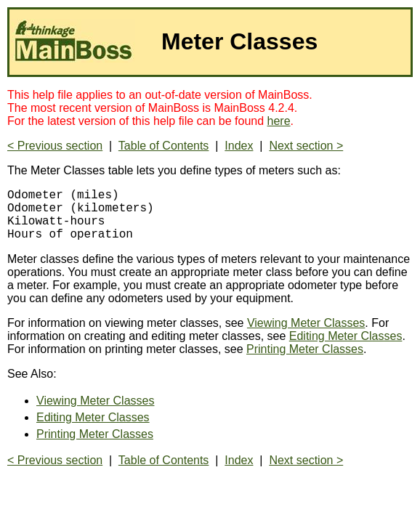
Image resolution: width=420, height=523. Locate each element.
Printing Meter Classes (305, 361)
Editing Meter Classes (346, 348)
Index (239, 146)
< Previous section (55, 146)
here (279, 121)
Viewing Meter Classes (306, 335)
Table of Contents (164, 146)
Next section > (306, 146)
